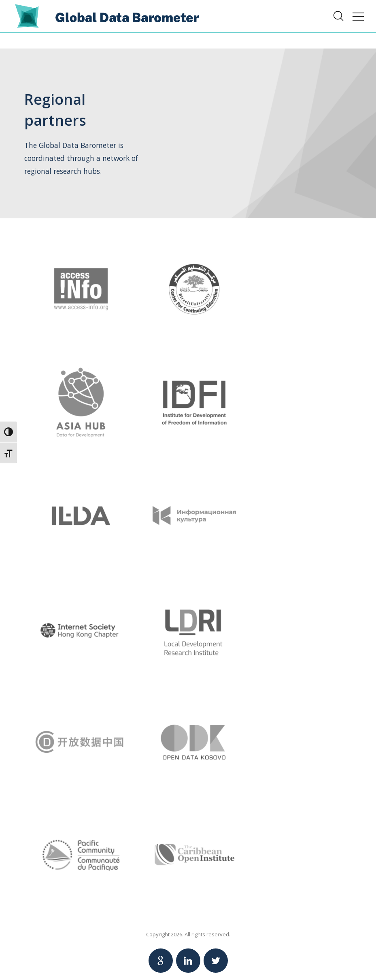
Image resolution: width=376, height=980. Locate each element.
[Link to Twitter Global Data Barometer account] (216, 961)
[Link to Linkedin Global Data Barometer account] (188, 961)
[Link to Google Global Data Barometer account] (161, 961)
